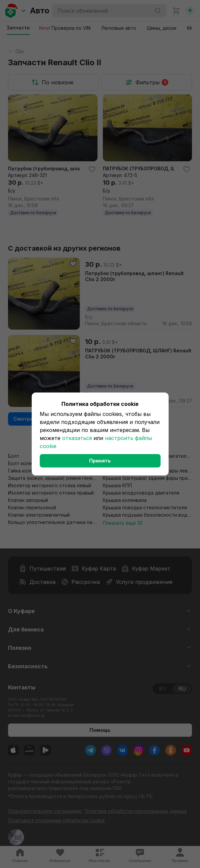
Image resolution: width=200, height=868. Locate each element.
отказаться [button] (77, 438)
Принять (100, 461)
